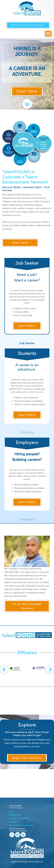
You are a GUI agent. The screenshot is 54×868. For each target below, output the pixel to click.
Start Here (27, 91)
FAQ (11, 812)
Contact (13, 822)
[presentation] (4, 670)
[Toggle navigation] (48, 34)
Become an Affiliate (19, 818)
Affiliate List (15, 815)
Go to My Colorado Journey (27, 606)
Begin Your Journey (27, 758)
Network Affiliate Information (28, 25)
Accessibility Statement (22, 825)
